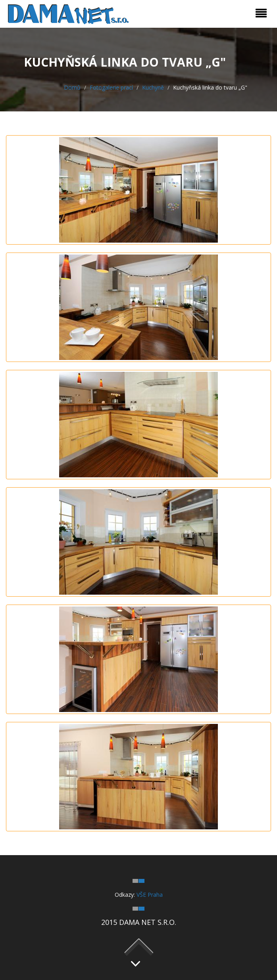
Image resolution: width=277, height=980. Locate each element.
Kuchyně (153, 87)
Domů (72, 87)
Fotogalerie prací (111, 87)
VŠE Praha (150, 895)
